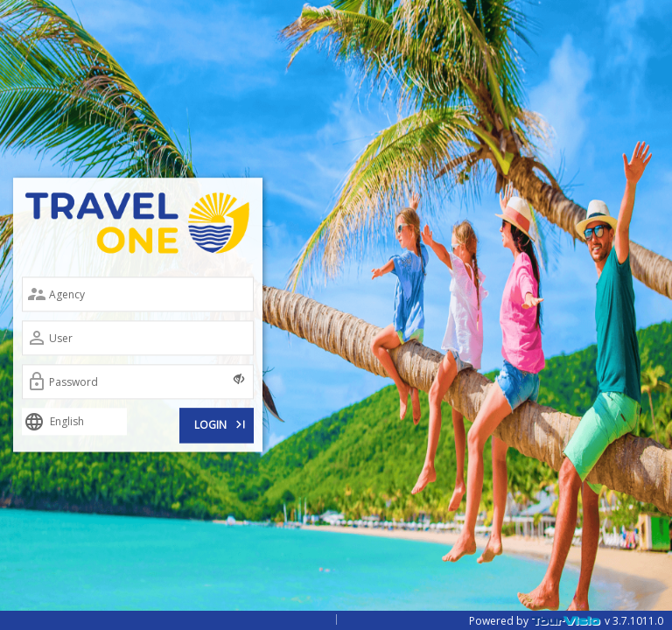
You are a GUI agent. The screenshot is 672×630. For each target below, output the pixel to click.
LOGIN (221, 424)
